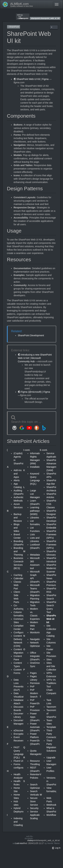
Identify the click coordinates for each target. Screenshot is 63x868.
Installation (36, 467)
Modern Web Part (34, 626)
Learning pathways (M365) (35, 511)
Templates (52, 727)
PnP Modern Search (34, 693)
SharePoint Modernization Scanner (54, 568)
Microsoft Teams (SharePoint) (37, 589)
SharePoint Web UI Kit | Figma (33, 79)
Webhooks (52, 805)
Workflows (52, 815)
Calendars (19, 578)
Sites (49, 659)
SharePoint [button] (14, 27)
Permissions (36, 683)
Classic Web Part (17, 585)
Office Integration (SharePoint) (37, 656)
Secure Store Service (34, 801)
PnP (32, 687)
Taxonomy (52, 707)
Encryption (19, 734)
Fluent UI (18, 761)
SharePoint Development (31, 335)
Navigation (36, 639)
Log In (56, 848)
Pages (33, 673)
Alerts (17, 480)
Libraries (35, 518)
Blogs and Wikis (17, 528)
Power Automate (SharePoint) (37, 727)
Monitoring (36, 632)
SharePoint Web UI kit (53, 619)
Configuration (21, 632)
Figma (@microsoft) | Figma (35, 392)
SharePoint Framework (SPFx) (52, 534)
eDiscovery (19, 730)
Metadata (35, 555)
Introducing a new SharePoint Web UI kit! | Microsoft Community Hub (35, 358)
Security (34, 808)
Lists (33, 534)
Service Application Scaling (36, 815)
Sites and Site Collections (52, 666)
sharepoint (23, 17)
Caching (18, 575)
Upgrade (51, 757)
